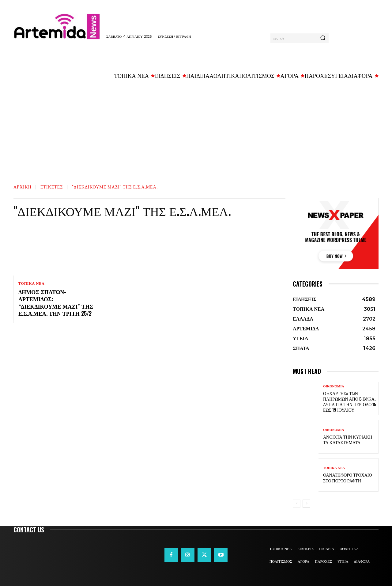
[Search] (323, 38)
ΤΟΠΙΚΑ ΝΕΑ (31, 283)
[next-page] (306, 504)
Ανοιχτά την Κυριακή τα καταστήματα (348, 439)
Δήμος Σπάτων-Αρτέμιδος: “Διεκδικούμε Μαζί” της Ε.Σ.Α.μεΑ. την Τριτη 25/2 (56, 303)
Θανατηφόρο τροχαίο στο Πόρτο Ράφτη (348, 477)
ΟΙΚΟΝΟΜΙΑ (334, 386)
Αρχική (23, 186)
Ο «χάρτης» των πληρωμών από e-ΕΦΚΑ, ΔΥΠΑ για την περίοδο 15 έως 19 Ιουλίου (350, 401)
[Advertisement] (196, 129)
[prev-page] (297, 504)
